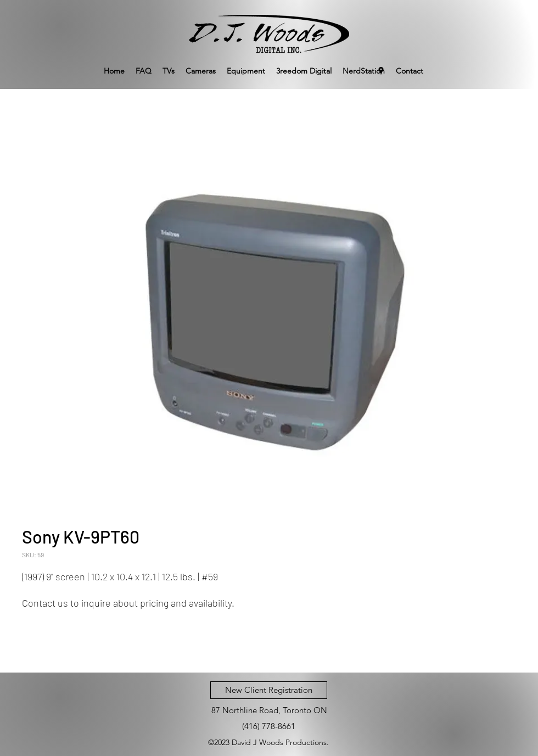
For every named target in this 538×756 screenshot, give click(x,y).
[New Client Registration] (269, 690)
